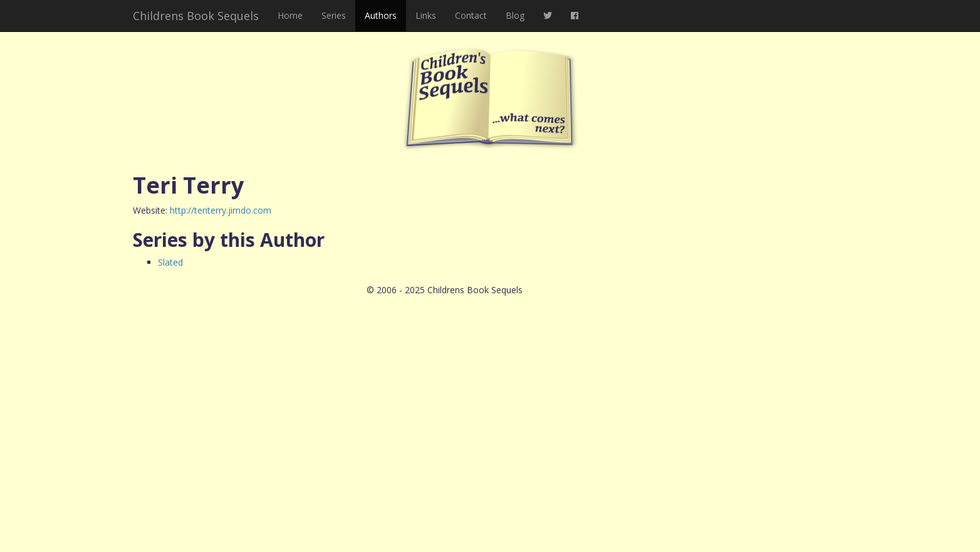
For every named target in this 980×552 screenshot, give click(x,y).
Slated (170, 262)
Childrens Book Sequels (196, 16)
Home (290, 15)
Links (426, 15)
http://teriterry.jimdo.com (221, 210)
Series (334, 15)
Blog (515, 15)
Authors (381, 15)
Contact (471, 15)
